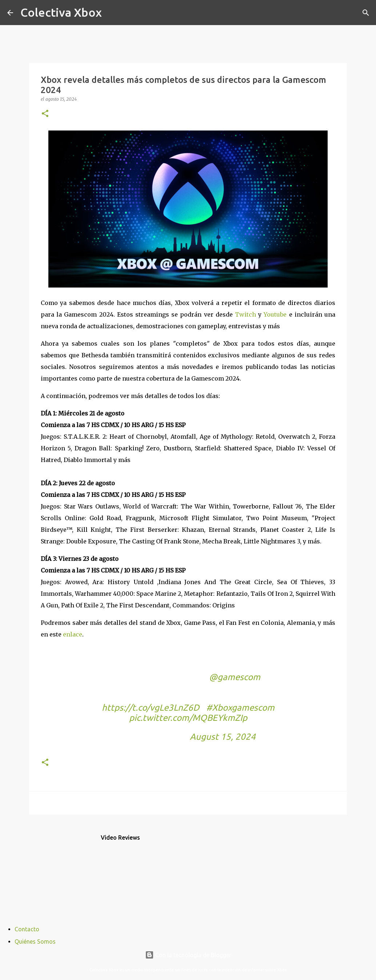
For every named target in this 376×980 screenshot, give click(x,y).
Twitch (245, 314)
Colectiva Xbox (61, 12)
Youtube (275, 314)
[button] (45, 114)
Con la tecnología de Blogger (188, 955)
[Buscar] (112, 13)
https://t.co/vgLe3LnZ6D (151, 708)
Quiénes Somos (35, 941)
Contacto (27, 929)
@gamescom (235, 677)
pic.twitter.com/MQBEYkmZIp (188, 718)
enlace (73, 634)
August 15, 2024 (223, 737)
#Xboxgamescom (240, 708)
